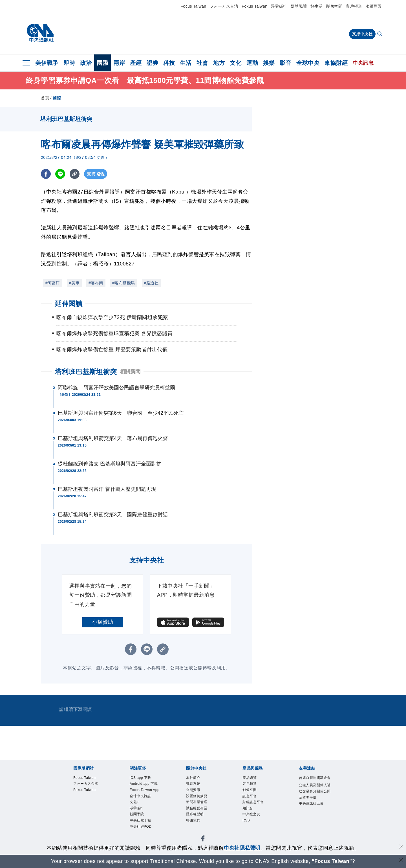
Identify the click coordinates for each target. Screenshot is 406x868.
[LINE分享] (60, 174)
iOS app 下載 (144, 778)
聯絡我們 (196, 830)
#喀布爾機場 (124, 283)
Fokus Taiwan (254, 6)
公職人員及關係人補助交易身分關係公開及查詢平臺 (314, 805)
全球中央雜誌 (144, 816)
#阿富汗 (53, 283)
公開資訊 (196, 793)
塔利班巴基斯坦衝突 (86, 372)
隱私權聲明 (198, 823)
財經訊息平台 (257, 808)
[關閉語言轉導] (401, 861)
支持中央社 (362, 34)
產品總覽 (252, 778)
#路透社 (151, 283)
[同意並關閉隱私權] (401, 847)
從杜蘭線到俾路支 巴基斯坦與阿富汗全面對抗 (110, 464)
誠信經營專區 (201, 816)
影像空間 (334, 6)
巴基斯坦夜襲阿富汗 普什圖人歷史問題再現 (107, 489)
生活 (186, 63)
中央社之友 (255, 823)
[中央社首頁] (40, 33)
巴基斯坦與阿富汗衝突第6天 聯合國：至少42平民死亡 (121, 413)
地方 (219, 63)
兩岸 (119, 63)
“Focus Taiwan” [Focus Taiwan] (332, 861)
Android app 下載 (147, 789)
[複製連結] (75, 174)
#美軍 (74, 283)
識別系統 (196, 786)
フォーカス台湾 (224, 6)
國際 (102, 63)
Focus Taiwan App (145, 804)
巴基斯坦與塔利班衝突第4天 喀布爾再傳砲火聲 (113, 438)
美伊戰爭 (47, 63)
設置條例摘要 (201, 801)
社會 (202, 63)
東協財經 (336, 63)
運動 (252, 63)
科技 (169, 63)
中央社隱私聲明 (242, 848)
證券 (152, 63)
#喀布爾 (96, 283)
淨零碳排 (279, 6)
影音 (285, 63)
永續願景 (374, 6)
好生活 (317, 6)
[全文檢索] (380, 34)
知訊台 (250, 816)
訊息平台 (252, 801)
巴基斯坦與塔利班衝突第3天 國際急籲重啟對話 (113, 515)
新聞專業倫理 (201, 808)
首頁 (45, 98)
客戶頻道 (354, 6)
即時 (69, 63)
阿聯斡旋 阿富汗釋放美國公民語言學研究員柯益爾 (116, 388)
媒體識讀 (299, 6)
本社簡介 (196, 778)
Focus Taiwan (193, 6)
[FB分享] (46, 174)
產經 (136, 63)
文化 (236, 63)
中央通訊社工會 (314, 827)
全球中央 (308, 63)
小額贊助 (103, 622)
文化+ (136, 823)
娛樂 (269, 63)
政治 (86, 63)
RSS (248, 830)
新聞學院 (140, 838)
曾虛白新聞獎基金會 (314, 782)
